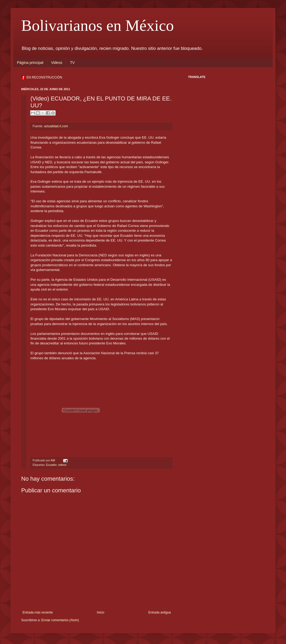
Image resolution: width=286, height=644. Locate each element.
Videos (57, 63)
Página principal (30, 63)
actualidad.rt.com (56, 126)
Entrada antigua (160, 612)
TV (72, 63)
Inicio (101, 612)
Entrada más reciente (38, 612)
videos (62, 465)
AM (53, 460)
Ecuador (51, 465)
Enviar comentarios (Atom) (60, 620)
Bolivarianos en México (98, 25)
